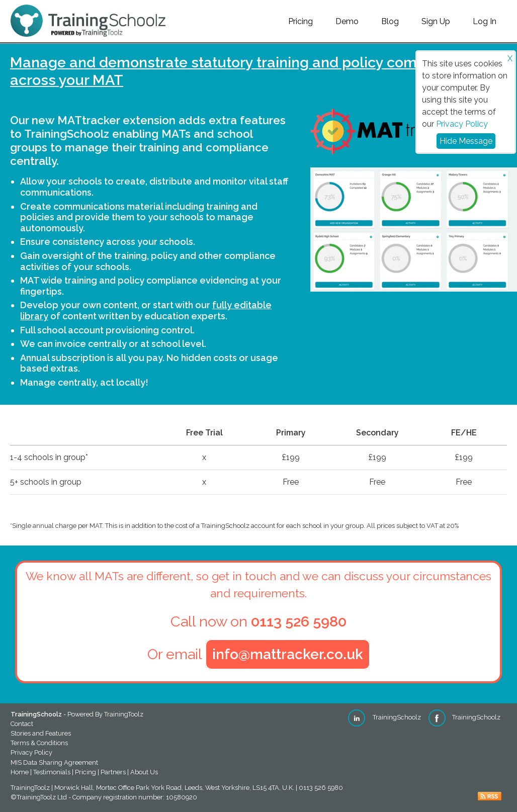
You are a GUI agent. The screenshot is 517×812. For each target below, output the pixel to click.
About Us (144, 772)
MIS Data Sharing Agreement (54, 762)
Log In (485, 21)
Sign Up (436, 21)
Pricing (300, 21)
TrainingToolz (124, 714)
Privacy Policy (462, 124)
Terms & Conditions (39, 743)
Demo (347, 21)
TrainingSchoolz (384, 717)
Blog (390, 21)
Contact (22, 724)
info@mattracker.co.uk (288, 654)
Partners (113, 772)
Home (20, 772)
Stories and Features (41, 733)
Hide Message (466, 141)
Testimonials (52, 772)
